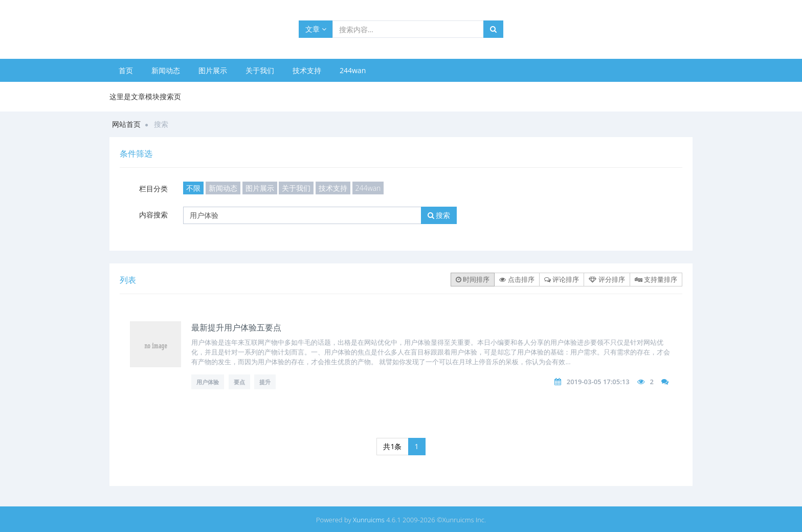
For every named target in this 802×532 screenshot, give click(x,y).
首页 (126, 70)
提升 (265, 382)
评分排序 (607, 279)
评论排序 (562, 279)
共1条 (392, 446)
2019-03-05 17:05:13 (598, 382)
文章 (316, 29)
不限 (193, 188)
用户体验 (208, 382)
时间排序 (473, 279)
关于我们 (260, 70)
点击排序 (517, 279)
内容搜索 (153, 215)
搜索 (439, 215)
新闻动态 (166, 70)
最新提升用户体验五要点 (236, 327)
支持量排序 (656, 279)
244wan (353, 70)
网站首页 (126, 124)
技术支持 (307, 70)
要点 (239, 382)
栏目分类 (153, 189)
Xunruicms (369, 520)
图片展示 (213, 70)
